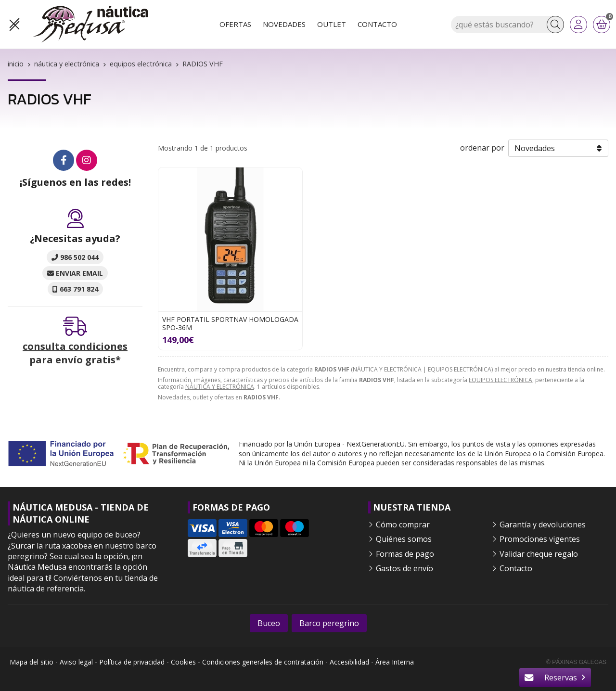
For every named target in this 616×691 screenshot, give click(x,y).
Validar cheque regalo (539, 554)
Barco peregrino (329, 623)
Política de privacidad (132, 662)
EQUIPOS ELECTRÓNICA (500, 380)
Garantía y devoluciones (543, 525)
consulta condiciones (75, 346)
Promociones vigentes (540, 539)
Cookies (183, 662)
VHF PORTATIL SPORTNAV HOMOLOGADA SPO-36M (230, 323)
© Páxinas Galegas (576, 662)
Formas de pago (405, 554)
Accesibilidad (349, 662)
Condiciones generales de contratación (263, 662)
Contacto (516, 568)
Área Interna (395, 662)
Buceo (269, 623)
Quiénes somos (404, 539)
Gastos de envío (404, 568)
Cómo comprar (403, 525)
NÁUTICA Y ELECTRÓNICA (220, 387)
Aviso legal (76, 662)
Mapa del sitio (32, 662)
